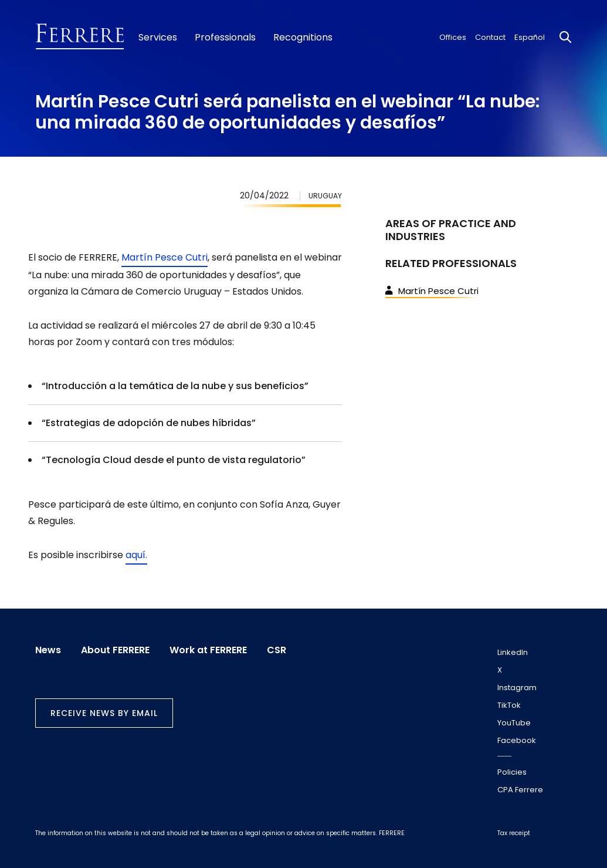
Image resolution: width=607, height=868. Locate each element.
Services (158, 38)
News (48, 650)
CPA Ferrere (520, 790)
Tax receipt (514, 833)
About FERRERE (115, 650)
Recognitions (303, 38)
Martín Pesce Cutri (165, 257)
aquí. (136, 555)
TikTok (509, 705)
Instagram (517, 688)
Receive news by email (104, 713)
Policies (512, 772)
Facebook (517, 740)
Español (530, 37)
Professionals (225, 38)
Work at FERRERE (208, 650)
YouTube (514, 723)
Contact (490, 37)
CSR (277, 650)
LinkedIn (513, 652)
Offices (453, 37)
